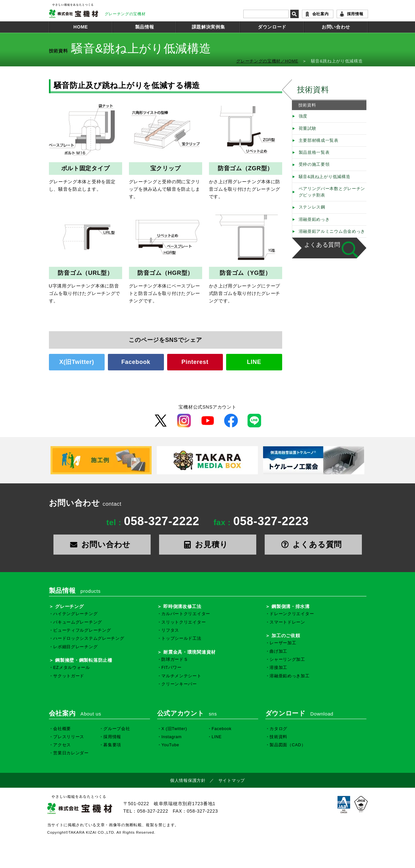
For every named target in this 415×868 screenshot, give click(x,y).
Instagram (172, 737)
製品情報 (145, 27)
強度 (303, 116)
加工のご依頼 (286, 636)
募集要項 (112, 745)
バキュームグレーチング (78, 622)
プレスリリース (69, 737)
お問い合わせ (336, 27)
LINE (254, 362)
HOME (81, 27)
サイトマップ (232, 781)
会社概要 (62, 729)
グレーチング (69, 606)
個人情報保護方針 (188, 781)
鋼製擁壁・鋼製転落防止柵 (84, 660)
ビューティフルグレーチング (82, 630)
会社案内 (321, 14)
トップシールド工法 (181, 638)
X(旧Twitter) (77, 362)
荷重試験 (308, 129)
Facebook (136, 362)
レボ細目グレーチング (75, 647)
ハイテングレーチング (75, 614)
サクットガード (69, 676)
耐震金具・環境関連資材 (190, 652)
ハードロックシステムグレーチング (89, 638)
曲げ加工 (278, 651)
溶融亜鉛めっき (314, 220)
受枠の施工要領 (314, 164)
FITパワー (171, 668)
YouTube (170, 745)
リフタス (170, 630)
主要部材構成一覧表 (319, 141)
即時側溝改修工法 (182, 606)
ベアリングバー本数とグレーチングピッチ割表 (332, 192)
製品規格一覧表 (314, 152)
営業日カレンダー (71, 753)
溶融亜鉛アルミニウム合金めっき (332, 231)
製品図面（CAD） (288, 745)
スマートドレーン (287, 622)
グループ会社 (117, 729)
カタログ (278, 729)
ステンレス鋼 (312, 207)
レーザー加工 (283, 643)
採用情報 (355, 14)
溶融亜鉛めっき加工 (289, 676)
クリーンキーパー (179, 684)
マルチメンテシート (181, 676)
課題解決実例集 (208, 27)
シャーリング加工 (287, 659)
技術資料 (313, 90)
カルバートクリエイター (186, 614)
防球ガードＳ (175, 659)
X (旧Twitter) (174, 729)
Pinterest (195, 362)
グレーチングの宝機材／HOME (267, 61)
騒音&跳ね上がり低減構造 (325, 177)
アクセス (62, 745)
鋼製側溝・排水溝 (291, 606)
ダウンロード (272, 27)
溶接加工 (278, 668)
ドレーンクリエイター (292, 614)
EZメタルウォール (72, 668)
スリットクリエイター (184, 622)
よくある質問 (322, 245)
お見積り (208, 544)
